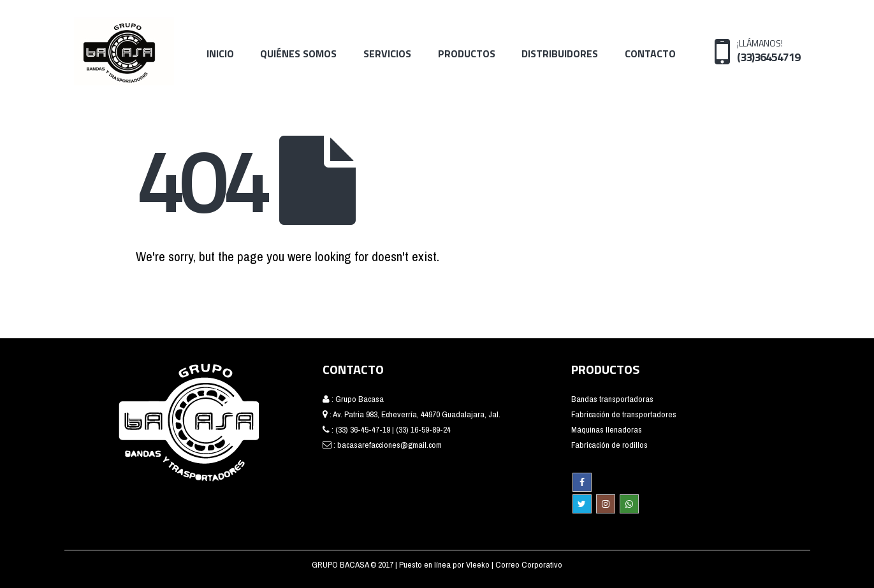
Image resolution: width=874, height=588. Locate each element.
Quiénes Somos (298, 54)
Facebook (582, 482)
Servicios (387, 54)
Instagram (606, 504)
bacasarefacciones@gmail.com (390, 445)
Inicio (220, 54)
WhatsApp (629, 504)
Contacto (650, 54)
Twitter (582, 504)
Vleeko (479, 564)
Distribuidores (560, 54)
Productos (467, 54)
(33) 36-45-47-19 (363, 429)
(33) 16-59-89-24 (423, 429)
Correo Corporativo (529, 564)
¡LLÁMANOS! (768, 50)
